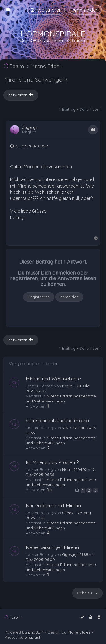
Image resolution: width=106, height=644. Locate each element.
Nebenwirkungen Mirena (52, 547)
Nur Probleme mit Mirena (53, 505)
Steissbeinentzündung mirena (57, 420)
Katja (67, 386)
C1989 (68, 513)
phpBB (34, 632)
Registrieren (39, 297)
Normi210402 (75, 469)
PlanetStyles (79, 632)
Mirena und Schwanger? (36, 80)
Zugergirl (30, 128)
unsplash (33, 637)
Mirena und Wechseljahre (53, 379)
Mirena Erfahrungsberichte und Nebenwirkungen (61, 399)
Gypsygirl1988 (75, 554)
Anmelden (69, 297)
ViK (65, 428)
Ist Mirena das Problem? (52, 462)
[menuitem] (86, 10)
